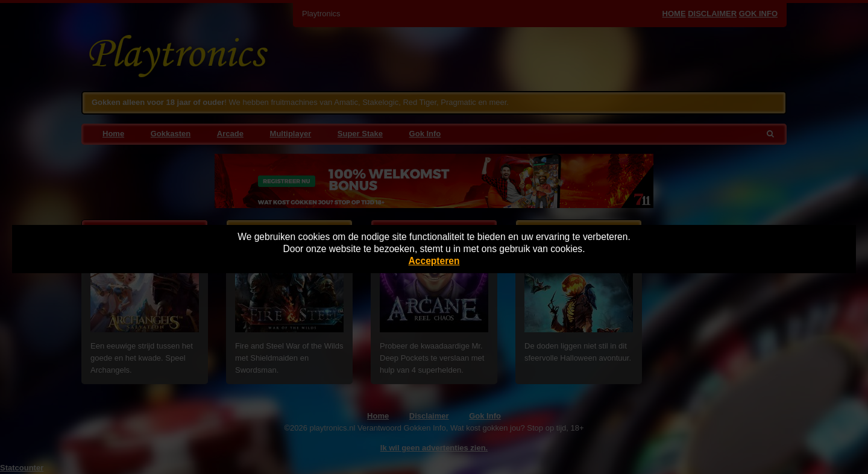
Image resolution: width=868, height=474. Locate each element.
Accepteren (434, 261)
